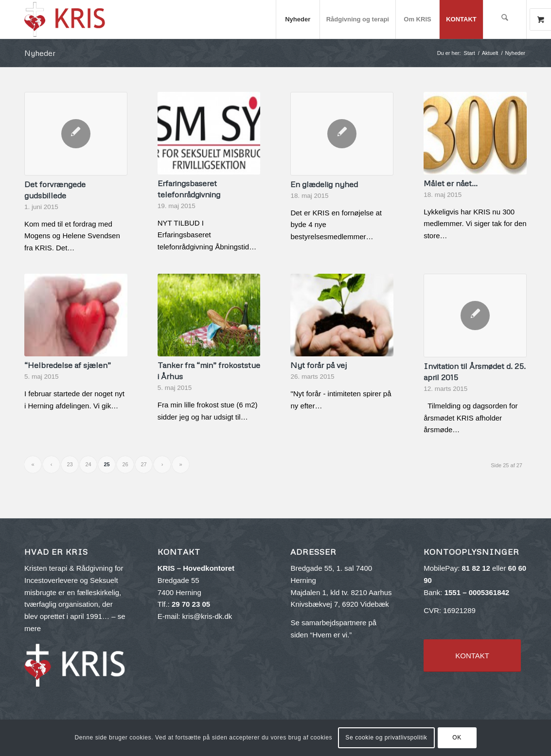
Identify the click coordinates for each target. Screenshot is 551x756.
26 (125, 464)
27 (143, 464)
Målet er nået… (451, 183)
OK (457, 738)
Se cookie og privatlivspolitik (386, 738)
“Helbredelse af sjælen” (68, 365)
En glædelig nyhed (324, 184)
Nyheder (40, 53)
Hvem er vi (330, 635)
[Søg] (505, 19)
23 (70, 464)
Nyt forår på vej (319, 365)
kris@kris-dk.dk (207, 616)
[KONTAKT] (472, 656)
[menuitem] (298, 19)
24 (88, 464)
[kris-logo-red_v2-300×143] (65, 19)
